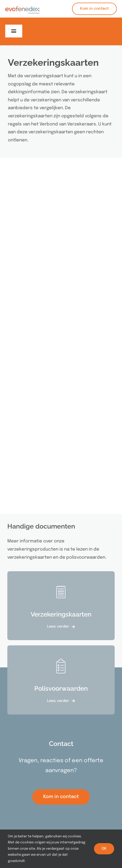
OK (104, 849)
